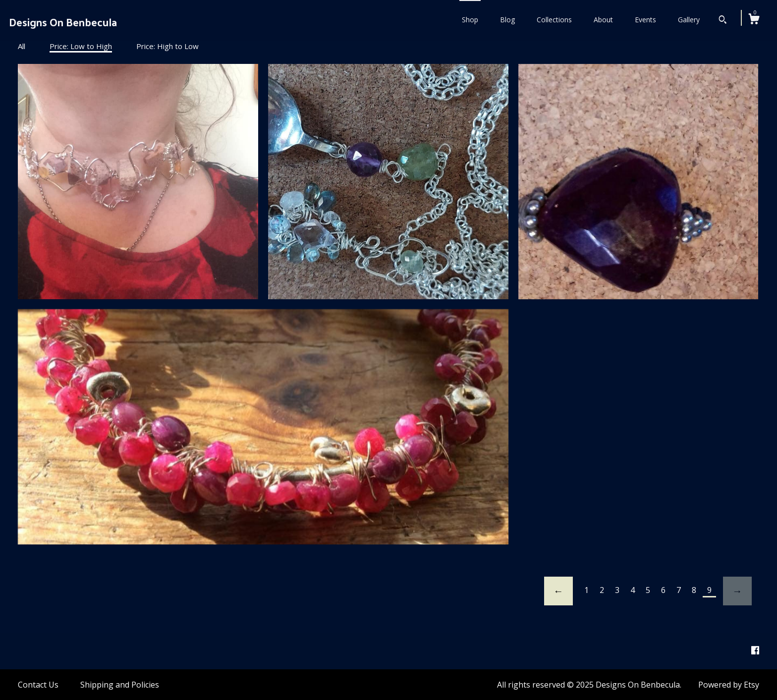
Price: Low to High (81, 46)
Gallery (689, 20)
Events (645, 20)
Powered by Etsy (729, 685)
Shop (470, 20)
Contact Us (38, 685)
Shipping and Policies (120, 685)
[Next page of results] (737, 591)
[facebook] (755, 650)
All (22, 46)
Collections (554, 20)
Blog (507, 20)
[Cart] (754, 20)
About (603, 20)
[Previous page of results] (558, 591)
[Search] (723, 21)
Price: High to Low (167, 46)
